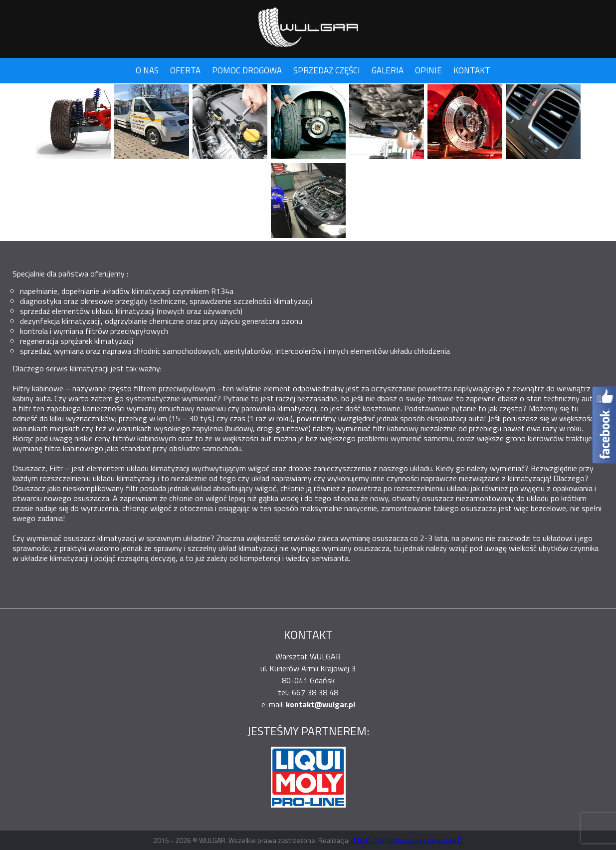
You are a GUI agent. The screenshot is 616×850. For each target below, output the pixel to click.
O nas (147, 70)
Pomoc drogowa (247, 70)
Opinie (428, 70)
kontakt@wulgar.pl (320, 704)
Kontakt (472, 70)
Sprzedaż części (327, 70)
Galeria (388, 70)
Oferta (185, 70)
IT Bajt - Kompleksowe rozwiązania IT (407, 840)
